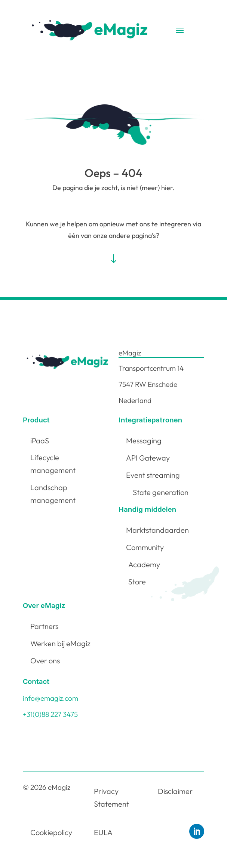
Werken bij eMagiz (60, 643)
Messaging (144, 441)
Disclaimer (175, 791)
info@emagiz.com (50, 698)
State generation (161, 492)
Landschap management (53, 494)
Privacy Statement (111, 797)
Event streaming (153, 475)
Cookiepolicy (51, 832)
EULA (103, 832)
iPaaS (40, 441)
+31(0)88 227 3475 (50, 714)
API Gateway (148, 458)
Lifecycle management (53, 464)
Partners (44, 626)
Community (145, 547)
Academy (144, 564)
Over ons (45, 661)
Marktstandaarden (157, 530)
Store (137, 582)
